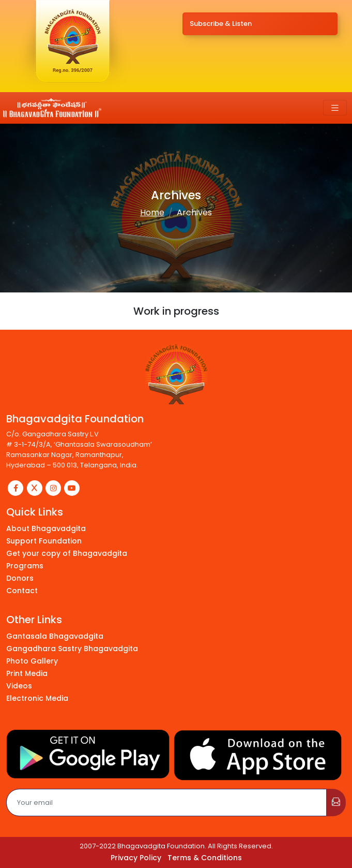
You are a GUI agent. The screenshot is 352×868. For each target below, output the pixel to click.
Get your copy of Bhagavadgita (67, 553)
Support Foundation (44, 541)
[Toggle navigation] (335, 108)
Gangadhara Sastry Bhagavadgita (72, 649)
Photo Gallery (32, 661)
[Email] (166, 803)
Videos (19, 686)
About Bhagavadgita (46, 528)
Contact (22, 591)
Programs (25, 566)
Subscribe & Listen (221, 24)
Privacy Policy (136, 858)
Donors (20, 578)
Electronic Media (37, 698)
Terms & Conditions (205, 858)
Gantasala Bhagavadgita (55, 636)
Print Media (27, 673)
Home (152, 212)
